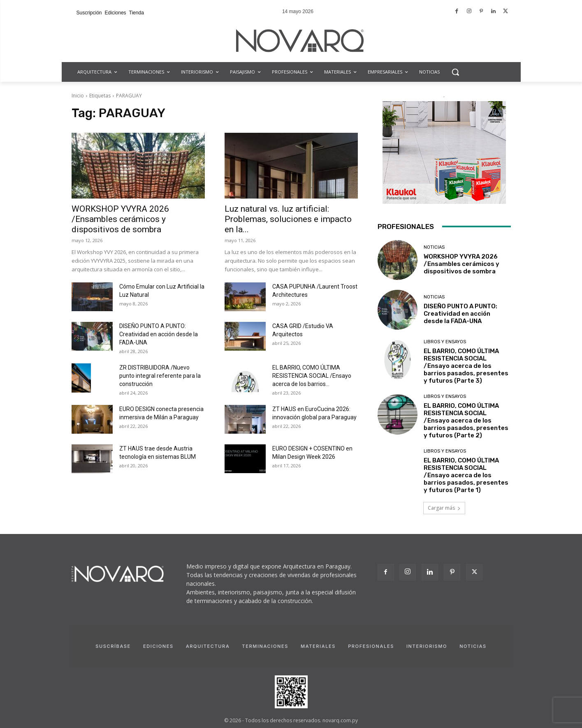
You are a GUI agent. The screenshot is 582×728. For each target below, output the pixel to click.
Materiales (318, 646)
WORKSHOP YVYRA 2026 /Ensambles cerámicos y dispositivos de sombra (120, 219)
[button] (455, 72)
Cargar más (444, 508)
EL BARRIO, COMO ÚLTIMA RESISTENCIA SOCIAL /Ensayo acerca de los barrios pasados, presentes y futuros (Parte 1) (466, 475)
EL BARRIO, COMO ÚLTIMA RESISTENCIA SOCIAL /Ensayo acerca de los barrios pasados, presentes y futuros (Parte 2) (466, 421)
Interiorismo (427, 646)
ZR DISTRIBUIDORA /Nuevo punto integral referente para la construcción (160, 376)
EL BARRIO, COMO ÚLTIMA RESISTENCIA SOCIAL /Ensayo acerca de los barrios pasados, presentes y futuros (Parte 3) (466, 366)
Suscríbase (113, 646)
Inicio (78, 96)
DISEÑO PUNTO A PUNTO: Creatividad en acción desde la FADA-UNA (159, 334)
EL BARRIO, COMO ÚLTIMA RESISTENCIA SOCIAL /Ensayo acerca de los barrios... (312, 376)
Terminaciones (265, 646)
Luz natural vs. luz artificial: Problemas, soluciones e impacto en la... (288, 219)
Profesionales (371, 646)
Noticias (434, 247)
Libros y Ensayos (445, 342)
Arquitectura (208, 646)
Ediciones (158, 646)
